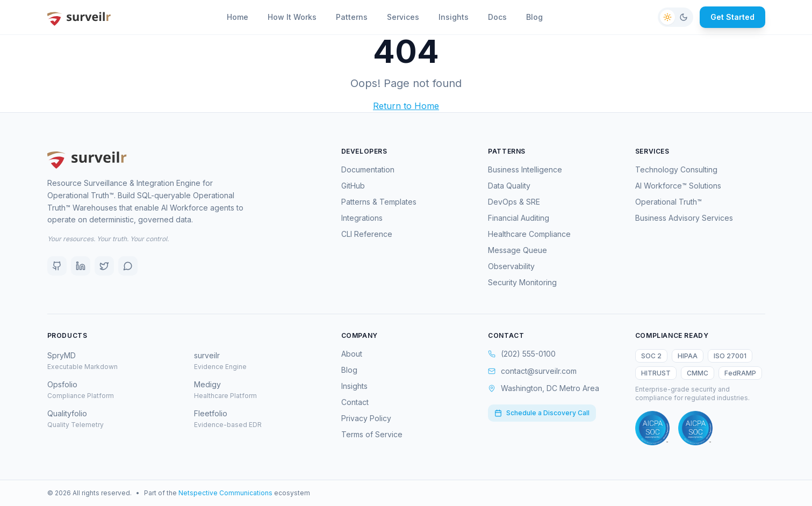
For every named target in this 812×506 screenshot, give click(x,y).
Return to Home (406, 106)
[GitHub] (57, 266)
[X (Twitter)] (104, 266)
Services (403, 17)
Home (238, 17)
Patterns (352, 17)
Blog (534, 17)
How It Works (292, 17)
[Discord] (128, 266)
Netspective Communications (225, 493)
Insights (454, 17)
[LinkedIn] (81, 266)
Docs (497, 17)
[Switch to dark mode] (676, 17)
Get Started (732, 17)
